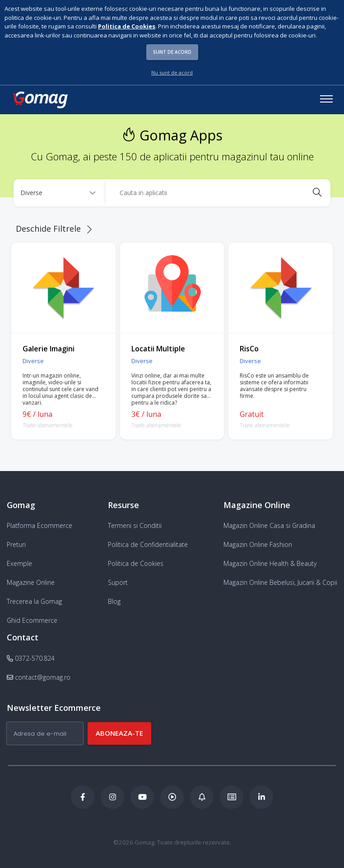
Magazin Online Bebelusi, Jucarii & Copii (280, 582)
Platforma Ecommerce (40, 525)
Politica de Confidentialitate (148, 544)
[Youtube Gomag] (142, 797)
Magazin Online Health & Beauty (270, 563)
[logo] (40, 100)
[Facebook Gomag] (83, 797)
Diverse (33, 361)
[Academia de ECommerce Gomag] (232, 797)
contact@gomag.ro (39, 677)
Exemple (19, 563)
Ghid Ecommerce (32, 620)
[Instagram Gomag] (112, 797)
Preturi (16, 544)
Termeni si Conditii (135, 525)
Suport (118, 582)
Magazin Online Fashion (258, 544)
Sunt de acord (172, 52)
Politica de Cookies (136, 563)
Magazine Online (31, 582)
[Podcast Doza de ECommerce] (172, 797)
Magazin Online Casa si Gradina (269, 525)
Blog (114, 601)
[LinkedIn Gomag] (261, 797)
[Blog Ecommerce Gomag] (202, 797)
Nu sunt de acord (172, 72)
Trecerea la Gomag (34, 601)
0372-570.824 (31, 658)
